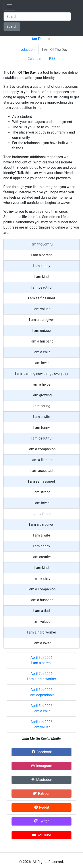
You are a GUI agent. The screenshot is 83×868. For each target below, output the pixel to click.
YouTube (41, 835)
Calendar (34, 59)
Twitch (41, 821)
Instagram (41, 766)
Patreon (42, 794)
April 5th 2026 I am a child (42, 708)
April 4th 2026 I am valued (42, 724)
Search (12, 27)
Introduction (25, 50)
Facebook (41, 752)
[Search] (37, 16)
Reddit (41, 807)
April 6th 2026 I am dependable (42, 692)
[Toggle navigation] (10, 6)
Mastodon (41, 780)
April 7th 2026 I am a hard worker (42, 676)
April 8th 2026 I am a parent (42, 660)
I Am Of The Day (55, 50)
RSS (52, 59)
